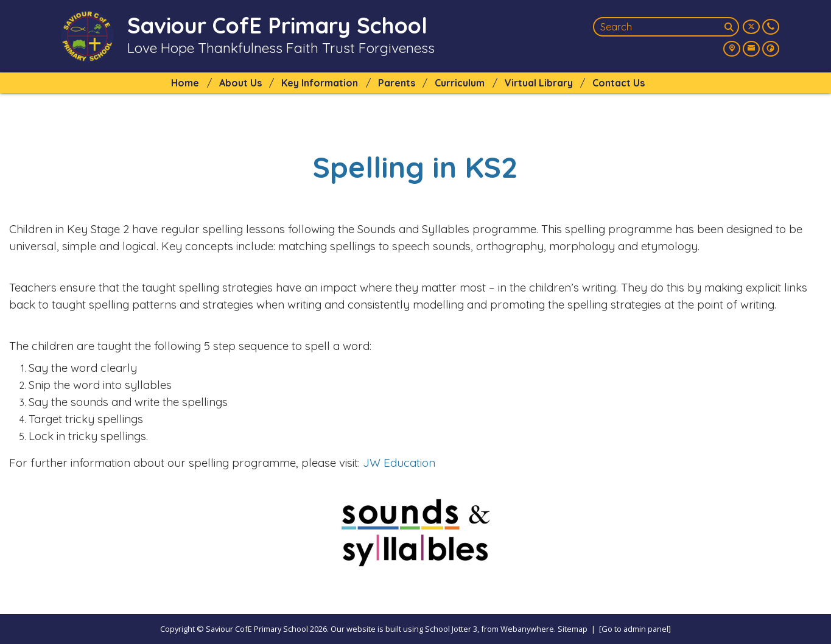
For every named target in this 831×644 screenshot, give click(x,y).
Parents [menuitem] (397, 83)
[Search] (731, 27)
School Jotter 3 (451, 629)
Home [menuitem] (185, 83)
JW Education (399, 463)
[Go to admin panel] (635, 629)
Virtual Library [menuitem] (539, 83)
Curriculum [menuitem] (460, 83)
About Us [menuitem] (240, 83)
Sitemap (573, 629)
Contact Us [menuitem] (619, 83)
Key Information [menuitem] (320, 83)
